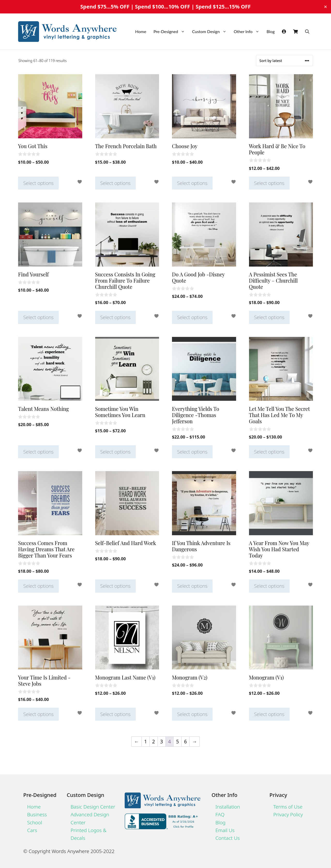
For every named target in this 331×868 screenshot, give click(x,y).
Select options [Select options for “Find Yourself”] (38, 317)
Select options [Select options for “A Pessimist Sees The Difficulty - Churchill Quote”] (269, 317)
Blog (271, 31)
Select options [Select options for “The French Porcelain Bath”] (115, 183)
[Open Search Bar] (307, 32)
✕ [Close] (325, 7)
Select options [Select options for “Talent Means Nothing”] (38, 452)
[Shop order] (284, 61)
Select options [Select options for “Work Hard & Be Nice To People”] (269, 183)
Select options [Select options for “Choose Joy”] (192, 183)
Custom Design (211, 32)
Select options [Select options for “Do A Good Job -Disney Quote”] (192, 317)
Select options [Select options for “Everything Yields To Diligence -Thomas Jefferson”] (192, 452)
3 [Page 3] (161, 742)
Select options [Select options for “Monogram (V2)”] (192, 714)
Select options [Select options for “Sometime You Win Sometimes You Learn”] (115, 452)
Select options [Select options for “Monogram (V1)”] (269, 714)
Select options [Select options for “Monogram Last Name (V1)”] (115, 714)
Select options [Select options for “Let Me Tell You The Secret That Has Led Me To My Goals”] (269, 452)
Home (141, 31)
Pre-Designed (171, 32)
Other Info (248, 32)
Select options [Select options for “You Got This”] (38, 183)
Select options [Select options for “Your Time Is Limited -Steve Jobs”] (38, 714)
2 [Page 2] (153, 742)
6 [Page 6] (186, 742)
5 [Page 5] (178, 742)
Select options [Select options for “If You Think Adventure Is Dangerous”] (192, 586)
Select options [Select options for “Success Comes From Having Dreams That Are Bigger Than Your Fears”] (38, 586)
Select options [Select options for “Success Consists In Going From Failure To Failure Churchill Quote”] (115, 317)
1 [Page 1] (145, 742)
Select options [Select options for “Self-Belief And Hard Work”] (115, 586)
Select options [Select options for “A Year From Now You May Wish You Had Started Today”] (269, 586)
